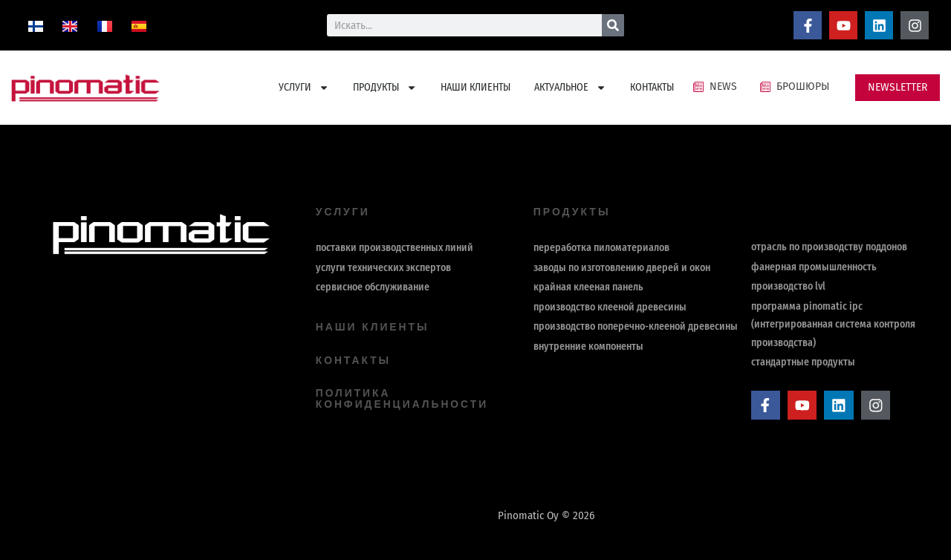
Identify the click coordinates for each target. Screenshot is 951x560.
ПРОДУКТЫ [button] (385, 88)
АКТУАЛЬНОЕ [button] (570, 88)
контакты (354, 359)
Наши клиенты (373, 327)
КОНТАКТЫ (652, 87)
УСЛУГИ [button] (304, 88)
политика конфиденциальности (403, 397)
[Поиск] (613, 25)
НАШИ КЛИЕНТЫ (475, 87)
